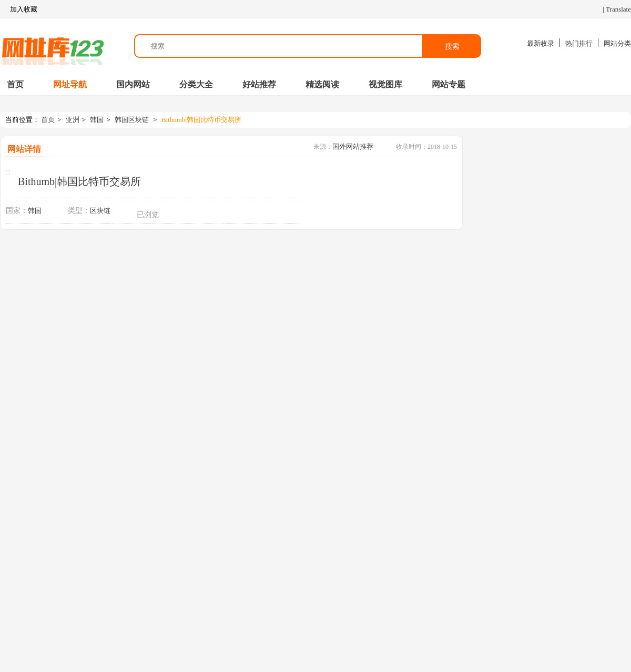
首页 (15, 84)
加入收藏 (19, 9)
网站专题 (449, 84)
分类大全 (196, 84)
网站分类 (617, 43)
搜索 (452, 46)
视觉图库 (385, 84)
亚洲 (73, 120)
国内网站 (133, 84)
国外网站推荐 (353, 146)
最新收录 (541, 43)
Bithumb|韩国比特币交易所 (201, 120)
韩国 (97, 120)
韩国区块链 (132, 120)
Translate (618, 9)
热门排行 (579, 43)
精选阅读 (322, 84)
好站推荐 (259, 84)
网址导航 (70, 84)
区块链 (100, 211)
